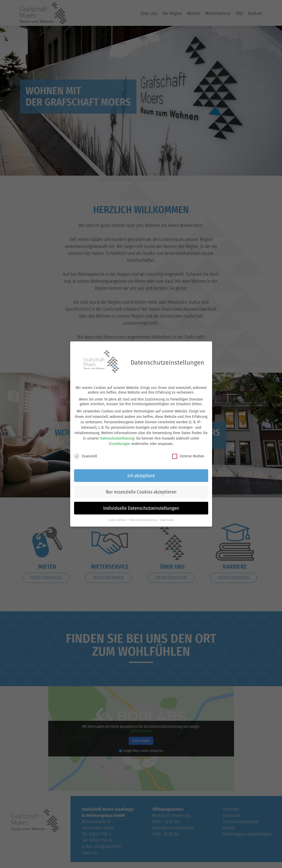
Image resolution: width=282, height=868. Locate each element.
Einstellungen (120, 442)
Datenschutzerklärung (117, 436)
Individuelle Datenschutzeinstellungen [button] (141, 506)
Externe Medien (188, 454)
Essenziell (86, 454)
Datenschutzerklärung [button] (144, 518)
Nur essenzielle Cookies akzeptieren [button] (141, 490)
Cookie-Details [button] (118, 518)
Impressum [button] (167, 518)
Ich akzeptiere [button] (141, 474)
